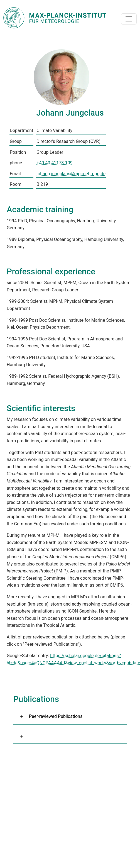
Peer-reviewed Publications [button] (56, 716)
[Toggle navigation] (129, 19)
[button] (70, 736)
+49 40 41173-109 (54, 163)
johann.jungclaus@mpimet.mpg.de (71, 174)
